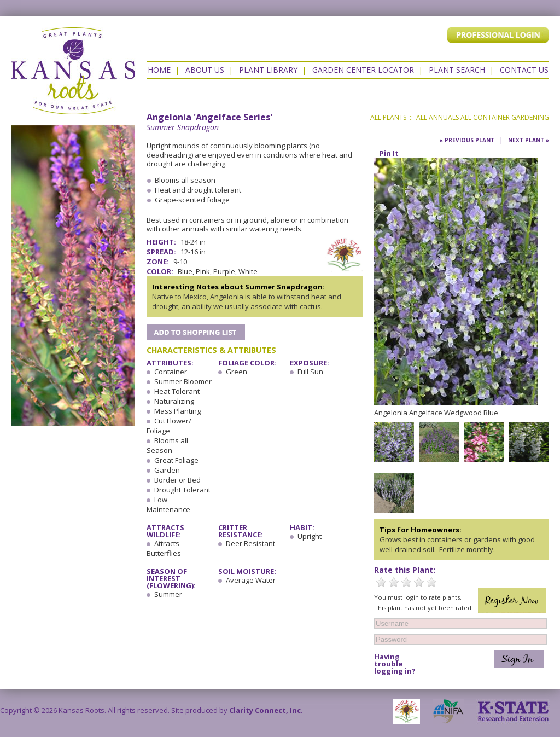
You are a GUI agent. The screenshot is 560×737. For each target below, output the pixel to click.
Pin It (389, 153)
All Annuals (437, 117)
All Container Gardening (505, 117)
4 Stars (419, 582)
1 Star (381, 582)
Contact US (524, 70)
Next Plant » (529, 140)
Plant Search (457, 70)
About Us (205, 70)
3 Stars (406, 582)
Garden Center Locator (363, 70)
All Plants (388, 117)
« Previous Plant (467, 140)
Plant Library (268, 70)
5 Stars (431, 582)
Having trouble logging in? (395, 664)
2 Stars (394, 582)
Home (159, 70)
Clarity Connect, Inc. (266, 710)
